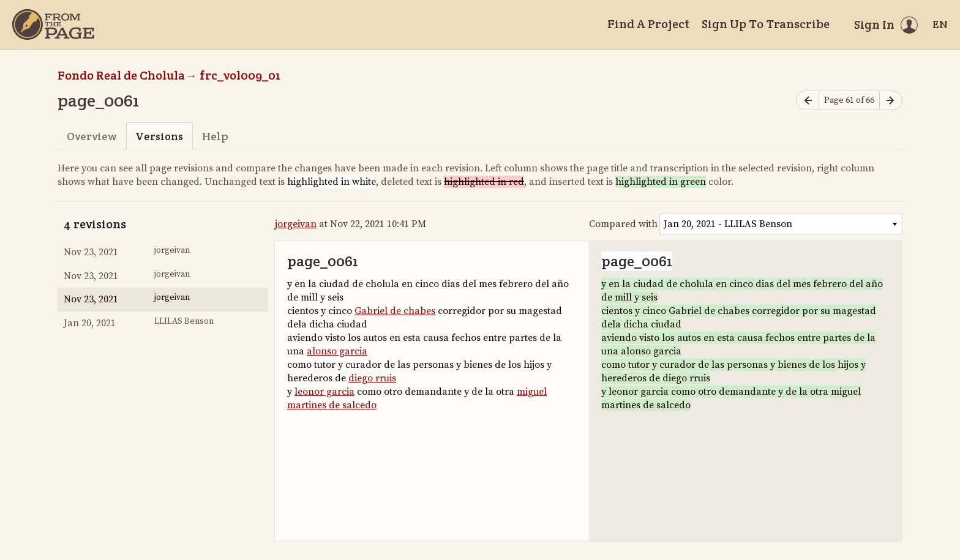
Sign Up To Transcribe (766, 24)
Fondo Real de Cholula (121, 75)
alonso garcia (337, 351)
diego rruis (372, 378)
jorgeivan (296, 224)
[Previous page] (808, 101)
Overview (92, 136)
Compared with (623, 224)
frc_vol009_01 (240, 75)
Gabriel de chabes (395, 311)
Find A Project (648, 24)
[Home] (53, 24)
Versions (159, 136)
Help (215, 136)
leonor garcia (324, 392)
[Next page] (891, 101)
